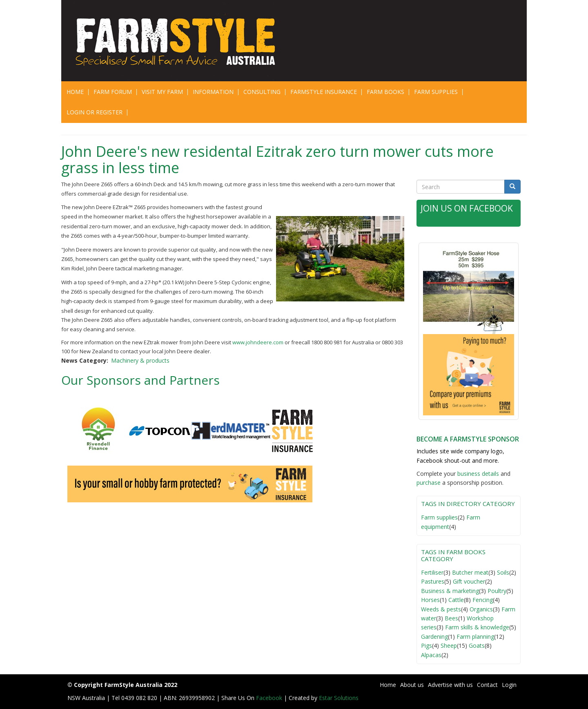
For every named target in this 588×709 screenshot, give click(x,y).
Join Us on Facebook (467, 208)
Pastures (433, 581)
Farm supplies (439, 517)
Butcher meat (470, 572)
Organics (481, 609)
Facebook (270, 698)
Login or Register (95, 112)
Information (213, 92)
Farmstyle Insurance (324, 92)
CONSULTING (262, 92)
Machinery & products (140, 360)
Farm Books (385, 92)
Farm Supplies (436, 92)
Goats (477, 645)
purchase (429, 483)
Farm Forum (113, 92)
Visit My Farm (162, 92)
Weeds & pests (441, 609)
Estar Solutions (339, 698)
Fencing (483, 600)
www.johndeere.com (258, 342)
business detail (477, 474)
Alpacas (431, 655)
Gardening (434, 637)
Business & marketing (450, 591)
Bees (451, 618)
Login (509, 685)
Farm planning (475, 637)
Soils (503, 572)
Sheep (449, 645)
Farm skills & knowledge (477, 627)
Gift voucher (469, 581)
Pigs (427, 645)
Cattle (456, 600)
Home (75, 92)
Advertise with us (450, 685)
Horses (430, 600)
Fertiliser (432, 572)
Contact (487, 685)
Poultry (497, 591)
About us (412, 685)
